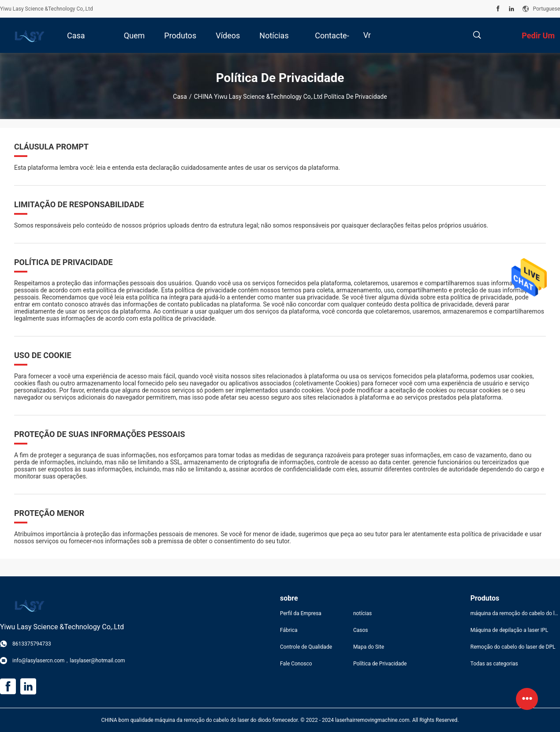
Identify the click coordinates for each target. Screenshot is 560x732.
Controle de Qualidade (306, 647)
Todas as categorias (494, 664)
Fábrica (289, 630)
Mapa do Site (369, 647)
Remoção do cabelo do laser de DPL (513, 647)
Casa (180, 97)
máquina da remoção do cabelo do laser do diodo (515, 613)
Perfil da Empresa (301, 613)
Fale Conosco (296, 664)
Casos (361, 630)
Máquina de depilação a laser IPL (509, 630)
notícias (362, 613)
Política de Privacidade (380, 664)
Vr (367, 35)
